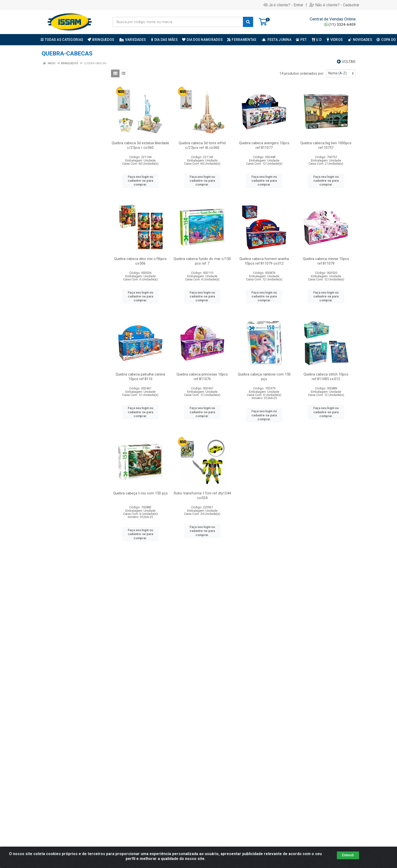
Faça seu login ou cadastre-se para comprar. (140, 181)
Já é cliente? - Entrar (283, 5)
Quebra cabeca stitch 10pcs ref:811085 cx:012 (326, 377)
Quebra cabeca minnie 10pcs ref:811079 (326, 261)
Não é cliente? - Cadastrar (334, 5)
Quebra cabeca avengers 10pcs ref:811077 (264, 145)
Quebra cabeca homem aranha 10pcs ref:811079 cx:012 (264, 261)
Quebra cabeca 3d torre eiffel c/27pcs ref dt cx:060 (202, 145)
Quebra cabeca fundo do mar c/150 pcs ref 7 (202, 261)
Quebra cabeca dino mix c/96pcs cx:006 (140, 261)
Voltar (346, 62)
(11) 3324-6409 (340, 25)
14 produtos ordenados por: (302, 73)
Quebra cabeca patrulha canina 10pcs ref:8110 (140, 377)
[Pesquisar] (248, 22)
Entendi (348, 855)
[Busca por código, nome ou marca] (178, 22)
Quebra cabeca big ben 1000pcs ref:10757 (326, 145)
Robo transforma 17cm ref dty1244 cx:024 (202, 496)
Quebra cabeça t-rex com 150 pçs (140, 493)
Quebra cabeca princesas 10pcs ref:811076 (202, 377)
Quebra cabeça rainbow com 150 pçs (264, 377)
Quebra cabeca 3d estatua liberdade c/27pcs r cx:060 (140, 145)
